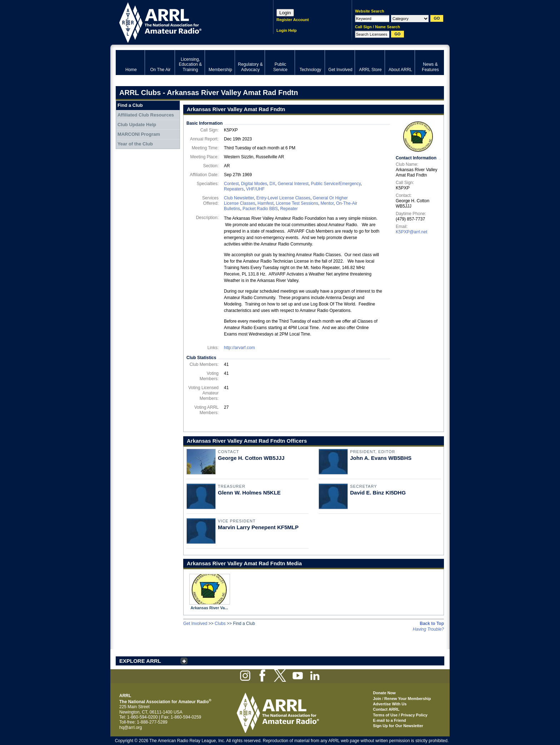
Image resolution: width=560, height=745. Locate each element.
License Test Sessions (297, 203)
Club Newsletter (239, 198)
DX (272, 184)
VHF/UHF (255, 189)
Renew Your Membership (407, 699)
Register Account (293, 20)
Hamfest (266, 203)
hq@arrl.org (131, 727)
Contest (231, 184)
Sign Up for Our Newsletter (398, 726)
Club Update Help (137, 125)
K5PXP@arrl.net (411, 232)
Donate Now (384, 693)
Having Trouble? (428, 629)
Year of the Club (135, 144)
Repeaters (234, 189)
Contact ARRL (386, 709)
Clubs (220, 624)
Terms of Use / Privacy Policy (400, 715)
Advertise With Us (390, 704)
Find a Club (130, 105)
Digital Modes (254, 184)
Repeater (289, 209)
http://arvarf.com (239, 348)
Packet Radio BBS (260, 209)
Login (285, 13)
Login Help (287, 30)
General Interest (293, 184)
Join (377, 699)
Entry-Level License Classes (283, 198)
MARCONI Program (139, 134)
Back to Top (432, 624)
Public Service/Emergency (336, 184)
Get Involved (195, 624)
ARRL (185, 22)
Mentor (327, 203)
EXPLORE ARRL (140, 661)
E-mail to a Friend (389, 720)
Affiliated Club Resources (146, 115)
